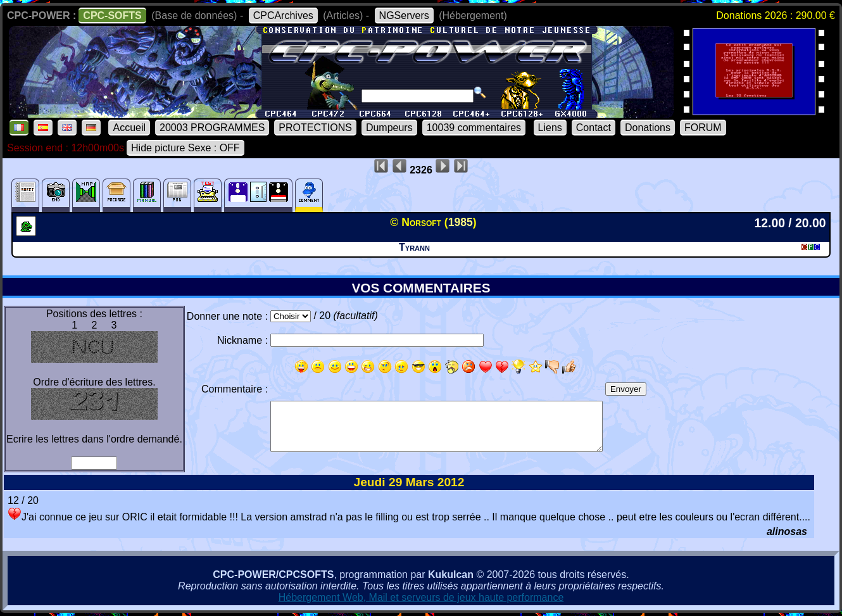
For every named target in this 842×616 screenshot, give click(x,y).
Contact (594, 128)
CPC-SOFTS (112, 16)
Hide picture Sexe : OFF (185, 148)
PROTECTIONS (315, 128)
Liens (550, 128)
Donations (648, 128)
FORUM (703, 128)
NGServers (404, 16)
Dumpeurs (389, 128)
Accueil (129, 128)
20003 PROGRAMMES (212, 128)
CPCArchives (283, 16)
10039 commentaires (474, 128)
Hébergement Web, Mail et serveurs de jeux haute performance (421, 597)
